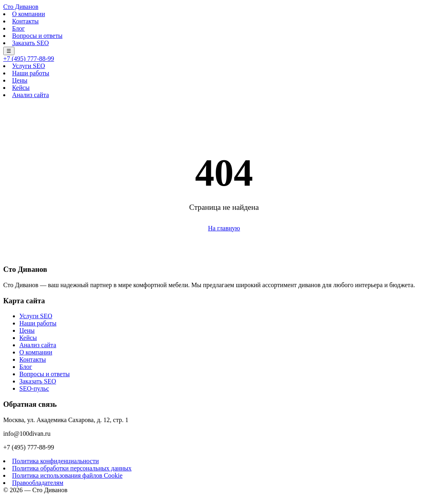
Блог (19, 28)
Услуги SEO (29, 66)
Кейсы (21, 88)
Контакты (25, 21)
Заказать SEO (30, 43)
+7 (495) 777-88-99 (29, 59)
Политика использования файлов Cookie (67, 475)
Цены (20, 80)
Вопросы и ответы (37, 36)
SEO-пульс (34, 388)
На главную (224, 228)
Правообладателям (38, 483)
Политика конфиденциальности (56, 461)
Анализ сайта (30, 95)
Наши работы (31, 73)
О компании (29, 14)
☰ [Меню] (9, 51)
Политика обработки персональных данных (72, 468)
